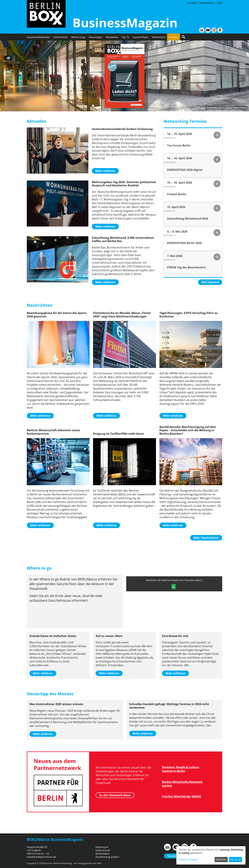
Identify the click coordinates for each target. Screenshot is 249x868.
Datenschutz (103, 850)
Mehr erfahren (105, 171)
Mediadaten (207, 3)
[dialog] (211, 855)
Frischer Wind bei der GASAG (182, 796)
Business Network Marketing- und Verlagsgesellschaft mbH (73, 863)
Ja (174, 587)
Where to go (78, 37)
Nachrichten (61, 37)
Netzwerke (112, 37)
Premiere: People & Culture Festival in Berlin (181, 769)
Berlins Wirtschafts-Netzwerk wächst (182, 784)
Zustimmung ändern (107, 857)
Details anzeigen (188, 859)
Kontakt (192, 3)
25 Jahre (174, 37)
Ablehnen (221, 859)
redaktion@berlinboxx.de (41, 857)
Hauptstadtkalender (38, 37)
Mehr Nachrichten (206, 538)
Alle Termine (210, 282)
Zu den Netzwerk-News (115, 795)
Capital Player (141, 37)
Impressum (102, 847)
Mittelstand (159, 37)
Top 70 (125, 37)
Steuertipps (95, 37)
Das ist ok (235, 859)
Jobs (220, 3)
